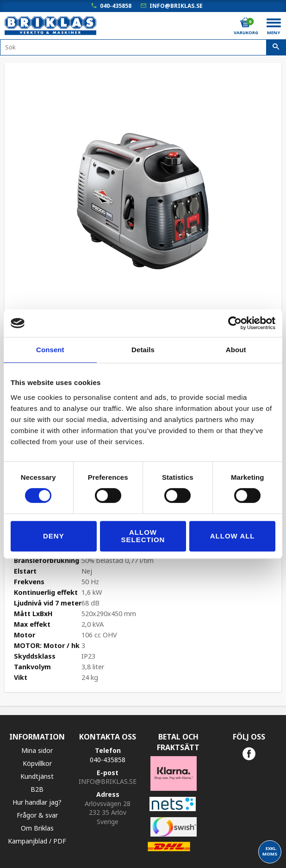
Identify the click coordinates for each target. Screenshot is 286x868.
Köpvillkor (37, 763)
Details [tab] (143, 350)
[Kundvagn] (245, 23)
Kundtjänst (37, 776)
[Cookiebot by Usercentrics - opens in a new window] (235, 323)
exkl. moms (270, 851)
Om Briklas (37, 828)
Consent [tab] (50, 350)
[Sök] (276, 48)
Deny (54, 536)
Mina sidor (37, 750)
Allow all (233, 536)
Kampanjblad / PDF (37, 841)
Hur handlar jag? (37, 802)
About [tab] (236, 350)
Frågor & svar (37, 815)
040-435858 (116, 6)
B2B (37, 789)
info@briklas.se (176, 6)
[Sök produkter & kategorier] (143, 47)
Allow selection (143, 536)
